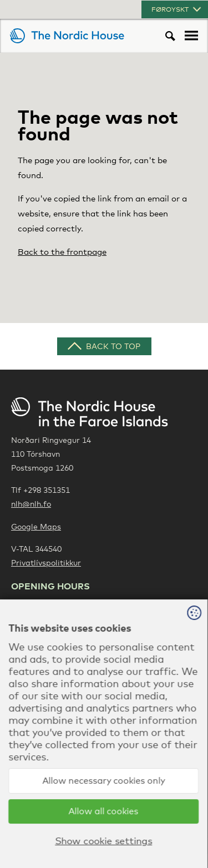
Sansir (196, 835)
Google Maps (36, 526)
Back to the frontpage (62, 251)
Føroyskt (177, 9)
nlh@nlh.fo (31, 504)
